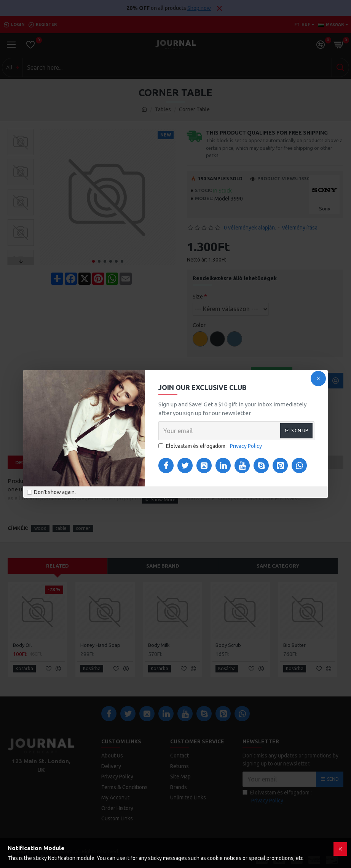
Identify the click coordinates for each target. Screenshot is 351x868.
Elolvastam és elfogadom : (211, 446)
